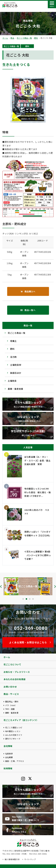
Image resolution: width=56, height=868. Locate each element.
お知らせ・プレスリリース (17, 672)
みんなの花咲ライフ (14, 735)
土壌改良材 (16, 365)
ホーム (5, 38)
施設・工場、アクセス (15, 761)
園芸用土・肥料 (12, 701)
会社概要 (9, 757)
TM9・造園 (10, 709)
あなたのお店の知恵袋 (15, 679)
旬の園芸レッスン (13, 731)
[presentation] (1, 586)
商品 (12, 38)
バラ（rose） (11, 705)
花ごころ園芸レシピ (14, 727)
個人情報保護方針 (12, 859)
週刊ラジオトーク (13, 739)
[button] (23, 599)
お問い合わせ (10, 687)
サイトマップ (30, 859)
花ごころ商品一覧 (24, 38)
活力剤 (13, 357)
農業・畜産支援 (15, 389)
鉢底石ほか (16, 373)
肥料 (36, 38)
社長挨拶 (9, 754)
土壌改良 (12, 381)
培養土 (13, 341)
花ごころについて (12, 664)
